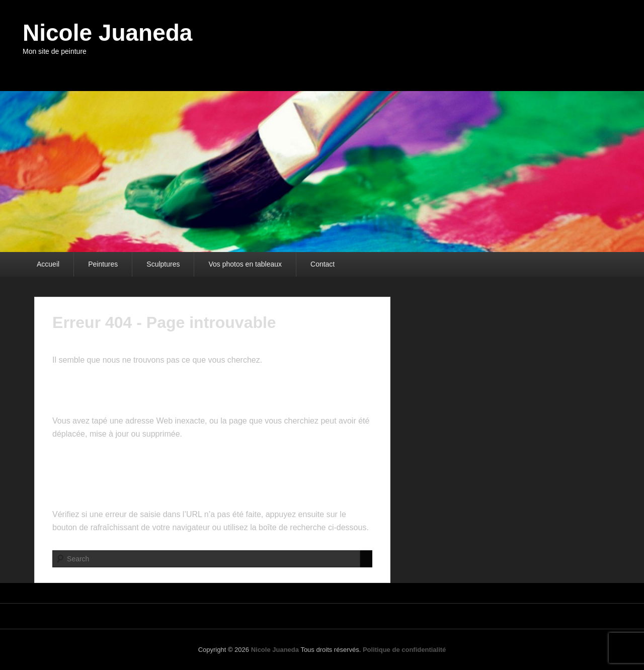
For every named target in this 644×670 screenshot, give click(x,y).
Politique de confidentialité (404, 650)
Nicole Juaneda (107, 33)
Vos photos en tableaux (245, 264)
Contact (323, 264)
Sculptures (163, 264)
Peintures (103, 264)
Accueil (48, 264)
